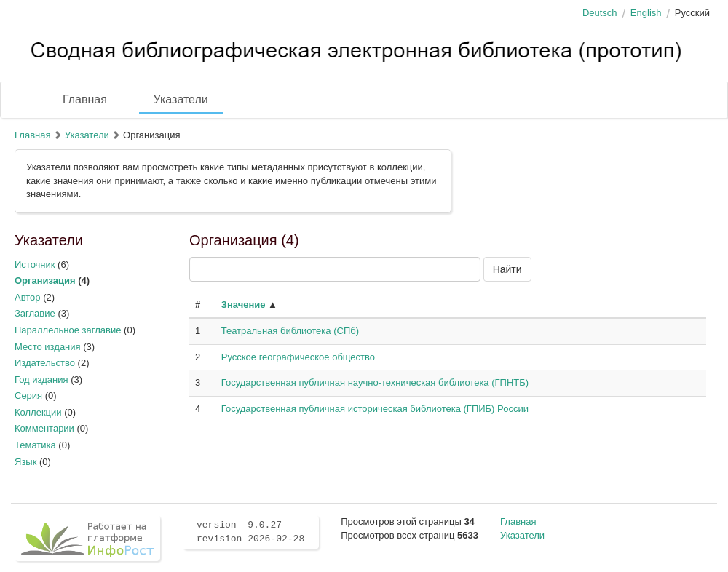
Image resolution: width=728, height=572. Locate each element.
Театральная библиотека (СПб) (290, 331)
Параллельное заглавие (68, 330)
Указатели (181, 99)
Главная (85, 99)
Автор (28, 297)
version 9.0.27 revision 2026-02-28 (250, 532)
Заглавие (35, 313)
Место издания (48, 347)
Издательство (45, 363)
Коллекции (38, 412)
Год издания (41, 380)
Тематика (35, 445)
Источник (35, 265)
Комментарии (44, 428)
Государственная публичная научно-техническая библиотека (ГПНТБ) (375, 382)
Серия (28, 396)
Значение (244, 305)
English (646, 13)
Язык (25, 462)
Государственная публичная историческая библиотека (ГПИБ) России (375, 409)
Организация (45, 281)
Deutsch (600, 13)
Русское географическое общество (298, 357)
